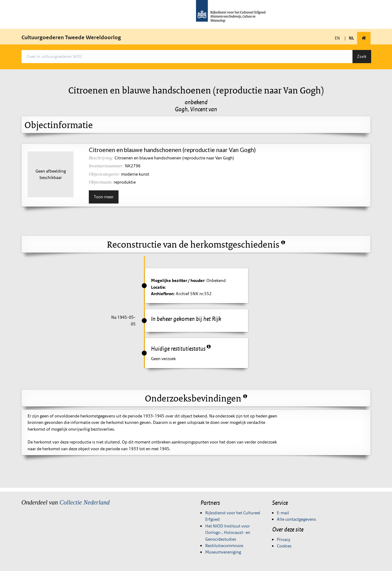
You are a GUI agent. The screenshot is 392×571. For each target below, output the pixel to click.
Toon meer (104, 197)
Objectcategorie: (104, 174)
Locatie (158, 287)
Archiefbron (162, 294)
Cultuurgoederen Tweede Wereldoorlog (71, 37)
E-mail (283, 513)
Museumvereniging (223, 552)
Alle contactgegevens (296, 519)
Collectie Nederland (85, 502)
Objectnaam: (101, 182)
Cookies (284, 546)
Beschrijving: (101, 158)
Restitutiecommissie (224, 546)
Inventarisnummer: (106, 166)
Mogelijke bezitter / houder (178, 280)
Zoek (362, 56)
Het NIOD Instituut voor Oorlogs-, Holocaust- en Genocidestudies (228, 533)
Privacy (284, 539)
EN (337, 38)
